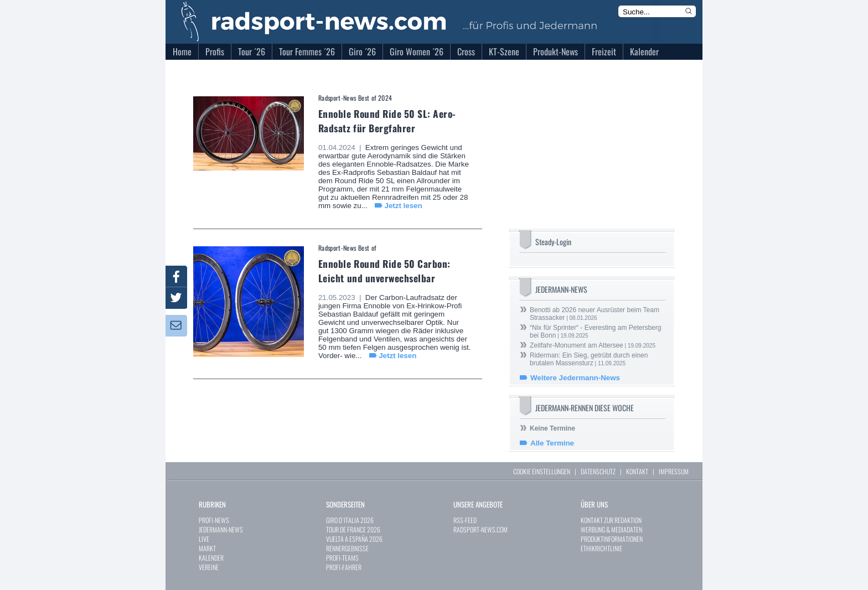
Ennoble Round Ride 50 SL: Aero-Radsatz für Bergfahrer (387, 121)
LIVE (204, 539)
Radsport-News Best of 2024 (355, 98)
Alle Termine (552, 443)
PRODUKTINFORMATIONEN (612, 539)
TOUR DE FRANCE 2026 (353, 529)
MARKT (207, 548)
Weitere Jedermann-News (575, 378)
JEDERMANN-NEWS (221, 529)
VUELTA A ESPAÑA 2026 (354, 539)
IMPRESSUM (674, 471)
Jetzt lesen (403, 206)
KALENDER (211, 558)
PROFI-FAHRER (344, 567)
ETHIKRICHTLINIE (601, 548)
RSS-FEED (465, 520)
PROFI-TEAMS (342, 558)
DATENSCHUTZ (598, 471)
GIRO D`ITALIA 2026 (350, 520)
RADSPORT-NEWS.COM (480, 529)
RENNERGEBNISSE (347, 548)
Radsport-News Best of (347, 248)
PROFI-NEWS (214, 520)
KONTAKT (637, 471)
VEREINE (209, 567)
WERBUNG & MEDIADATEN (611, 529)
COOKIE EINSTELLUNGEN (542, 471)
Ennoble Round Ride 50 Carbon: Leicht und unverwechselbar (384, 271)
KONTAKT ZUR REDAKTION (611, 520)
